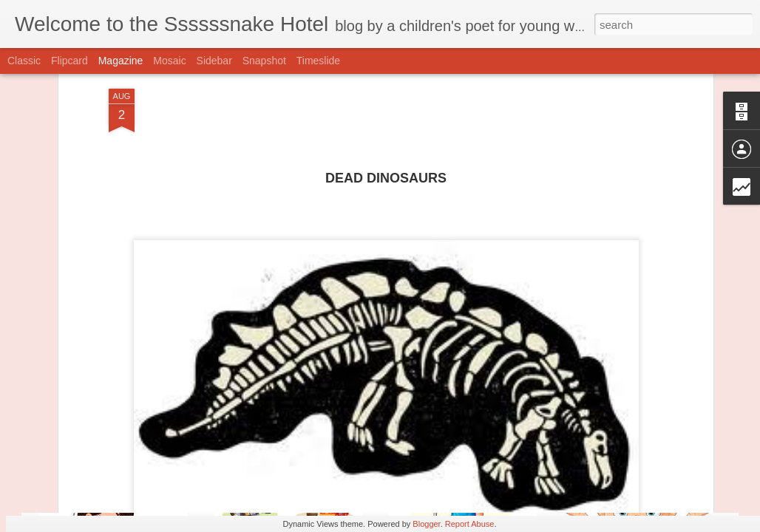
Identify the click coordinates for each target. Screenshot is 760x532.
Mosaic (169, 61)
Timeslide (318, 61)
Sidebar (214, 61)
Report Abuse (470, 524)
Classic (24, 61)
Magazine (121, 61)
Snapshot (264, 61)
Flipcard (69, 61)
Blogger (426, 524)
